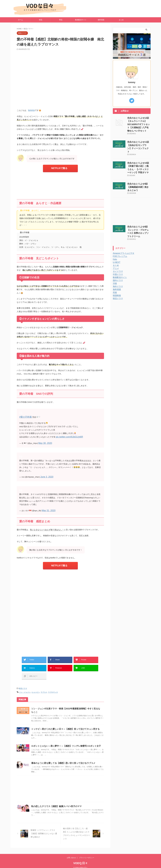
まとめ (121, 20)
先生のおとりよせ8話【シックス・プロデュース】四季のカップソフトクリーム (139, 215)
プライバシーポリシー (87, 858)
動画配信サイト (81, 20)
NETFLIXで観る (59, 167)
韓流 (41, 20)
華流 (61, 20)
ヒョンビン (36, 684)
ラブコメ (44, 684)
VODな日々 (81, 863)
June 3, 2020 (46, 474)
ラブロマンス (53, 684)
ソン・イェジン (25, 684)
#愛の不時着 (24, 416)
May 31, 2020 (47, 508)
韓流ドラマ (23, 680)
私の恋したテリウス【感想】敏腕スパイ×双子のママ (67, 808)
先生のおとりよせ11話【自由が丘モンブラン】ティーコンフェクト (139, 140)
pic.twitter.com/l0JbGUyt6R (67, 435)
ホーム (20, 20)
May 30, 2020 (44, 441)
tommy (31, 110)
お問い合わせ (71, 858)
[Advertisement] (60, 184)
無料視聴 (101, 20)
